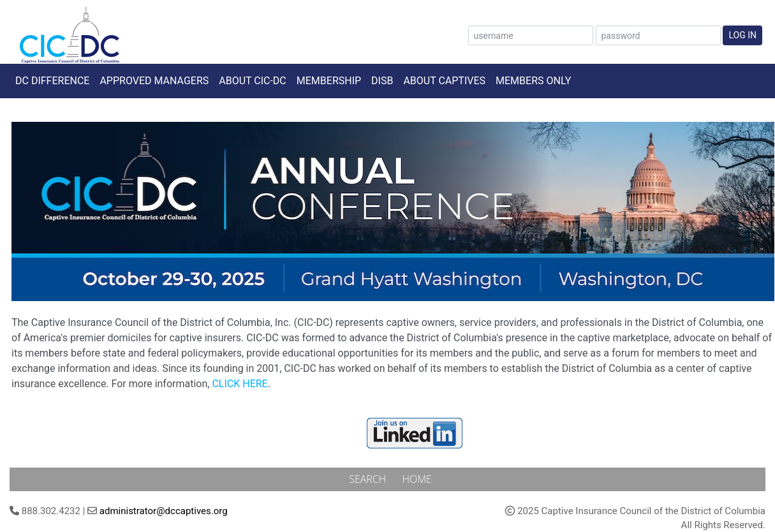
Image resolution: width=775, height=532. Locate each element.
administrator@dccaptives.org (164, 511)
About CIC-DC (253, 81)
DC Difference (52, 81)
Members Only (533, 81)
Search (369, 479)
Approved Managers (154, 81)
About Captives (444, 81)
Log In (742, 35)
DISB (382, 81)
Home (417, 479)
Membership (329, 81)
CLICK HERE (240, 384)
